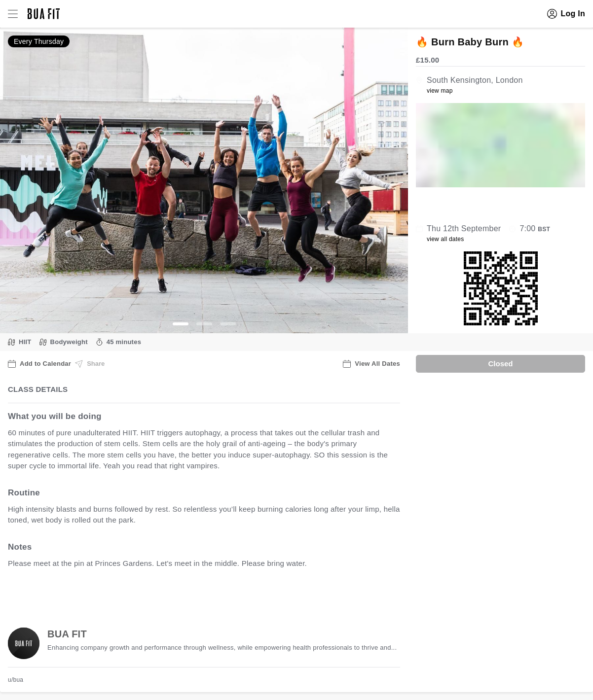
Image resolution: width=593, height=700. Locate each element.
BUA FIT (67, 634)
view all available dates (208, 594)
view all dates (445, 239)
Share (90, 364)
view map (440, 91)
